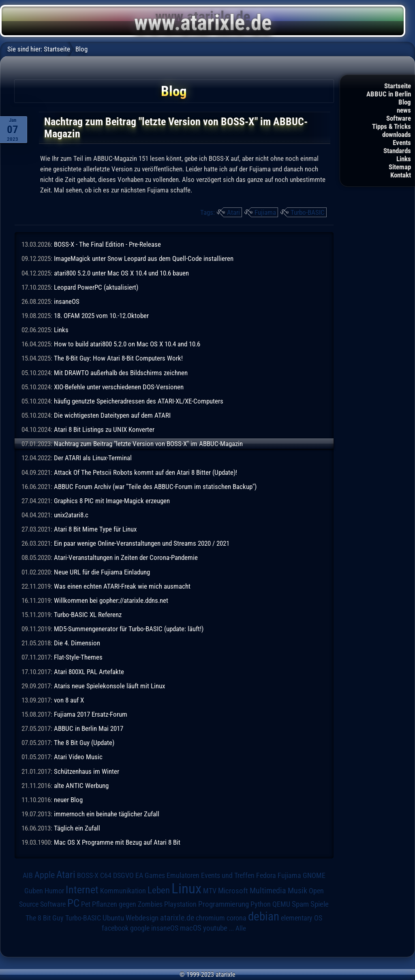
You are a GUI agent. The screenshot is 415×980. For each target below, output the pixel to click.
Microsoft (233, 891)
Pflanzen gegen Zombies (127, 904)
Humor (54, 891)
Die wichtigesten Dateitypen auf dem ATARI (112, 415)
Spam (300, 904)
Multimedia (268, 890)
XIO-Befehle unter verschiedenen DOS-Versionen (119, 387)
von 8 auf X (69, 700)
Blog (405, 102)
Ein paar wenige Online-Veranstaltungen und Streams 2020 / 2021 (142, 543)
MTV (210, 891)
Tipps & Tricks (391, 126)
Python (261, 904)
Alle (241, 928)
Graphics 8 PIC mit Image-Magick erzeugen (112, 501)
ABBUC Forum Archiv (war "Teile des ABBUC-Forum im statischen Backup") (155, 487)
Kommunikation (123, 891)
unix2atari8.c (71, 515)
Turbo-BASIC (308, 212)
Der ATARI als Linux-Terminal (93, 458)
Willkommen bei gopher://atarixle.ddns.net (111, 600)
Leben (159, 890)
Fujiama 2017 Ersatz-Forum (91, 714)
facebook (115, 928)
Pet (86, 904)
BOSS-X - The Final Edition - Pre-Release (107, 244)
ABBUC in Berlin (389, 94)
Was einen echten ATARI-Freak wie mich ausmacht (122, 586)
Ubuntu (113, 918)
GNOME (314, 875)
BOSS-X (88, 875)
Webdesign (142, 918)
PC (73, 903)
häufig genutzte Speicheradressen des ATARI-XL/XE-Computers (139, 401)
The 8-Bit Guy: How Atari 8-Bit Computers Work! (118, 358)
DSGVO (123, 875)
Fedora (266, 875)
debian (264, 916)
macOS (191, 928)
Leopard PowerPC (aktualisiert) (96, 287)
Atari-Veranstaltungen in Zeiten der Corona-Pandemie (126, 557)
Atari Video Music (78, 757)
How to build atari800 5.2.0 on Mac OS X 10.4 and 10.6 (127, 344)
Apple (45, 875)
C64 (106, 875)
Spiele (320, 904)
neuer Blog (68, 800)
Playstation (180, 904)
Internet (82, 890)
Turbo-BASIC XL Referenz (88, 615)
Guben (34, 891)
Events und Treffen (228, 875)
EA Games (150, 875)
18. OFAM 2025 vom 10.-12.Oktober (101, 316)
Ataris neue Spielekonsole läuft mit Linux (109, 686)
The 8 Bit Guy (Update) (84, 743)
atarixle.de (177, 918)
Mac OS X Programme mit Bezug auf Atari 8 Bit (117, 842)
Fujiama (265, 212)
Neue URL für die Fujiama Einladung (102, 572)
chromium (210, 918)
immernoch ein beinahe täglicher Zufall (107, 814)
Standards (397, 151)
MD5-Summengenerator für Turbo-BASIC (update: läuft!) (129, 629)
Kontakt (401, 175)
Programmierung (224, 904)
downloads (397, 135)
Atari (233, 212)
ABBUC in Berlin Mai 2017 (89, 728)
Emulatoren (183, 875)
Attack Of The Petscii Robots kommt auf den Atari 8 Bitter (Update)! (145, 472)
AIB (28, 875)
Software (399, 118)
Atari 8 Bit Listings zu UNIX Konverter (104, 429)
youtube (215, 928)
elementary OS (302, 918)
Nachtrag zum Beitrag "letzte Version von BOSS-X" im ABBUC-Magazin (148, 444)
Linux (186, 888)
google (140, 928)
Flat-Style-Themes (78, 657)
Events (402, 143)
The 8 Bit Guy (45, 918)
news (404, 110)
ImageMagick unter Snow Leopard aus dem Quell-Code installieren (144, 258)
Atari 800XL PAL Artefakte (89, 672)
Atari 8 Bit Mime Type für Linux (95, 529)
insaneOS (67, 301)
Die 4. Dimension (77, 643)
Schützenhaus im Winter (87, 771)
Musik (297, 891)
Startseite (398, 86)
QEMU (281, 904)
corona (236, 918)
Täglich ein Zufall (77, 828)
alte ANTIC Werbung (81, 786)
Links (404, 159)
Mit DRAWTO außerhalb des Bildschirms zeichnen (121, 373)
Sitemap (400, 167)
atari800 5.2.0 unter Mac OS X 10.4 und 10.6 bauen (121, 273)
